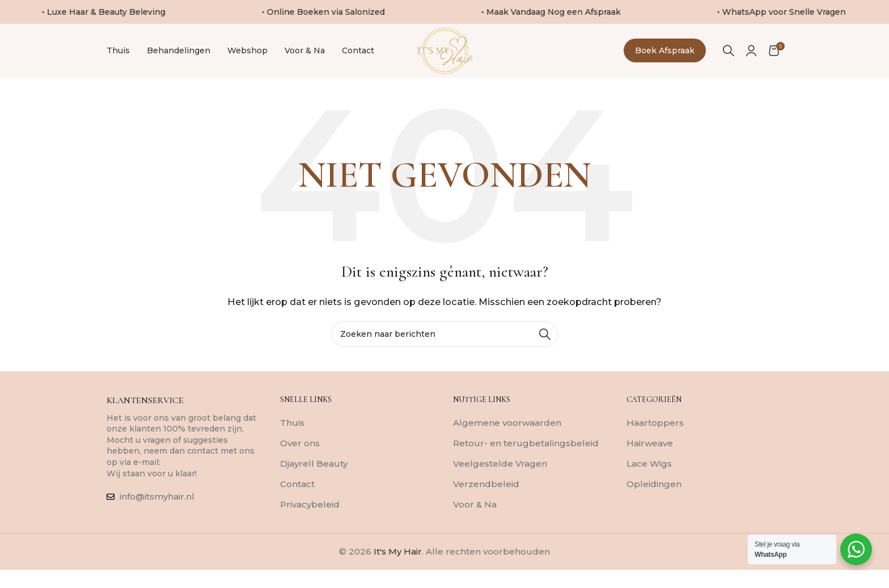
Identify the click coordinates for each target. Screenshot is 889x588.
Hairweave (650, 463)
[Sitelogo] (445, 60)
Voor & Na (475, 524)
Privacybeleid (310, 524)
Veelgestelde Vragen (500, 483)
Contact (297, 504)
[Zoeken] (729, 61)
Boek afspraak (665, 61)
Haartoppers (655, 443)
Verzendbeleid (486, 504)
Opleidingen (654, 504)
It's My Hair (398, 571)
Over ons (300, 463)
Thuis (292, 443)
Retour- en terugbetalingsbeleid (526, 463)
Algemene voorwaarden (507, 443)
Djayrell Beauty (314, 483)
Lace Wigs (649, 483)
